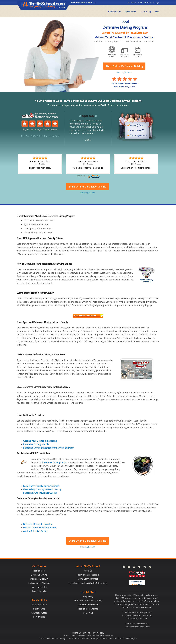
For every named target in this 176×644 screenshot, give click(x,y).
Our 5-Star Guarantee (88, 579)
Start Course (39, 609)
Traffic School (39, 571)
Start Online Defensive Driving (88, 541)
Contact (132, 3)
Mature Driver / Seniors (39, 583)
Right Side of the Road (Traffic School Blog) (88, 583)
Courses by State (39, 613)
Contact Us (88, 613)
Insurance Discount (39, 579)
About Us (88, 571)
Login (156, 3)
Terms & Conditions (81, 633)
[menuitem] (114, 11)
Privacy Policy (98, 633)
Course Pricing (145, 11)
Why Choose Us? (114, 11)
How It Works (130, 11)
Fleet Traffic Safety (39, 587)
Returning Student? (88, 547)
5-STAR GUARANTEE (83, 2)
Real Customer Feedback (88, 575)
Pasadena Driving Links (54, 462)
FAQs (157, 11)
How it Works (39, 617)
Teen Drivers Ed (39, 591)
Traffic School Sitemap (88, 609)
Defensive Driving (39, 575)
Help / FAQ (88, 596)
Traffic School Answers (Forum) (88, 600)
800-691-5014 (145, 3)
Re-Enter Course (39, 604)
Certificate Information (88, 604)
